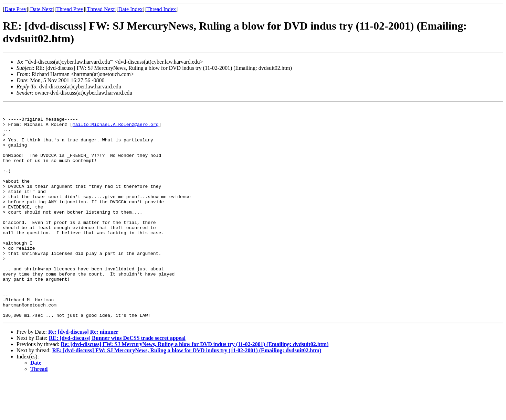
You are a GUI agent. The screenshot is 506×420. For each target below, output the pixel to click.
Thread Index (161, 9)
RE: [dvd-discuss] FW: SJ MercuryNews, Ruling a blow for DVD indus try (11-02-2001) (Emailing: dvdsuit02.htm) (187, 393)
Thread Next (101, 9)
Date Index (131, 9)
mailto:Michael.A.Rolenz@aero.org (116, 128)
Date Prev (15, 9)
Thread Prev (70, 9)
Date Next (41, 9)
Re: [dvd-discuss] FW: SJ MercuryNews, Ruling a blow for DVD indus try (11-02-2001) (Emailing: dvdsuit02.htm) (194, 386)
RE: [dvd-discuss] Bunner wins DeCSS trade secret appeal (117, 380)
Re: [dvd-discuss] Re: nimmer (83, 374)
